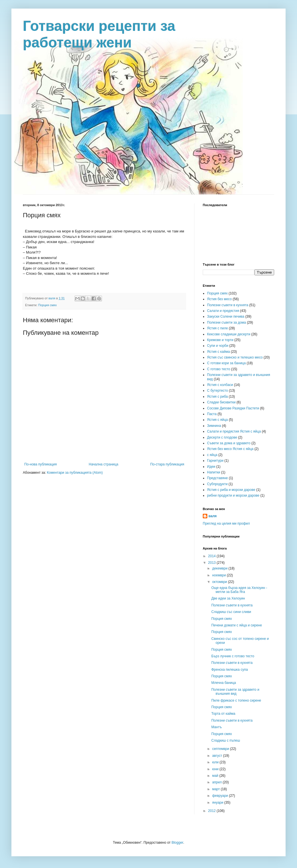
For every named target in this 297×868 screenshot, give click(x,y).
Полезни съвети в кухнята (228, 305)
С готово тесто (219, 369)
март (216, 789)
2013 (212, 563)
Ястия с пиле (217, 328)
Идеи (211, 467)
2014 (212, 556)
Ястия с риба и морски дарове (231, 490)
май (216, 776)
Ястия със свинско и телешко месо (235, 357)
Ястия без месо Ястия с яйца (230, 449)
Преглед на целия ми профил (226, 523)
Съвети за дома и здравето (229, 443)
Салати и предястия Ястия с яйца (234, 431)
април (217, 782)
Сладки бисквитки (221, 402)
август (218, 756)
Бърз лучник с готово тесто (233, 656)
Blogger (177, 843)
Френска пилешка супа (230, 670)
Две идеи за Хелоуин (228, 598)
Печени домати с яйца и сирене (237, 625)
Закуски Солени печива (226, 316)
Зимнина (214, 426)
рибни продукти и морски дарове (233, 495)
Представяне (217, 478)
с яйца (212, 455)
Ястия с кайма (218, 352)
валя (213, 516)
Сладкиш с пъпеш (226, 740)
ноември (219, 575)
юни (216, 769)
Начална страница (104, 464)
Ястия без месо (219, 299)
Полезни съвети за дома (226, 322)
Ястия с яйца (217, 420)
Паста (212, 414)
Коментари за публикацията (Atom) (75, 473)
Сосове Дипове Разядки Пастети (233, 408)
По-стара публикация (167, 464)
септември (221, 749)
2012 (212, 811)
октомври (220, 582)
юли (216, 762)
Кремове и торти (220, 340)
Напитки (214, 472)
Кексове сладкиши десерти (229, 334)
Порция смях (48, 305)
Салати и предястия (223, 311)
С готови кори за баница (226, 363)
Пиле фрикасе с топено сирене (236, 700)
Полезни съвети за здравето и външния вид (235, 692)
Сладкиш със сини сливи (231, 612)
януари (218, 803)
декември (220, 568)
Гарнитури (215, 461)
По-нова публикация (41, 464)
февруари (221, 796)
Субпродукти (217, 484)
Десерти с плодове (222, 437)
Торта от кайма (223, 714)
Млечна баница (224, 683)
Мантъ (216, 727)
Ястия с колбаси (220, 385)
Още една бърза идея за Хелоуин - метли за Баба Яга (239, 590)
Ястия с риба (217, 397)
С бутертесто (217, 391)
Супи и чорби (218, 346)
